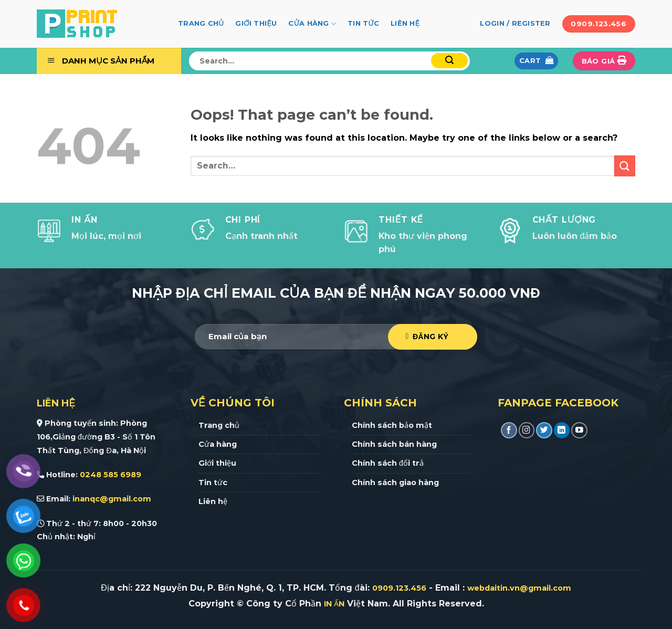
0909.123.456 (399, 588)
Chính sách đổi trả (388, 463)
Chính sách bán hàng (394, 444)
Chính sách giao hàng (395, 483)
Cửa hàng (312, 24)
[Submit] (449, 61)
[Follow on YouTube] (579, 430)
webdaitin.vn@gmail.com (519, 588)
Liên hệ (405, 23)
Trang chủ (201, 23)
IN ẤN (334, 604)
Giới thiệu (256, 23)
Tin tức (363, 23)
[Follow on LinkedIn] (562, 430)
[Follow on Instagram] (527, 430)
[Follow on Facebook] (509, 430)
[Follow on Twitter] (544, 430)
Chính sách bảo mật (392, 425)
